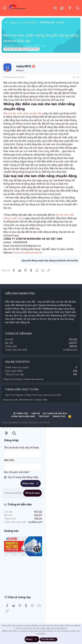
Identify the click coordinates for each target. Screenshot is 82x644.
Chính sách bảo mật (23, 417)
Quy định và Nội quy (55, 414)
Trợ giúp (44, 417)
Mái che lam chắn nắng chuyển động (23, 113)
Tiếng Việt (21, 413)
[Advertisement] (23, 574)
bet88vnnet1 (70, 350)
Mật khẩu (9, 460)
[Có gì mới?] (70, 8)
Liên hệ (36, 414)
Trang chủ (59, 417)
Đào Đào (57, 395)
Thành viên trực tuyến (22, 390)
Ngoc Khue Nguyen (14, 395)
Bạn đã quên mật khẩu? (17, 472)
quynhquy (47, 395)
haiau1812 (10, 46)
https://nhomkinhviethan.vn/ (28, 253)
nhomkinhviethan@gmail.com (26, 246)
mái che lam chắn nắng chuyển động (21, 49)
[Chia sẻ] (74, 77)
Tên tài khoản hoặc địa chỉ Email (21, 448)
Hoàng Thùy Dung (33, 395)
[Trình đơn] (5, 8)
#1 (78, 77)
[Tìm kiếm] (77, 8)
